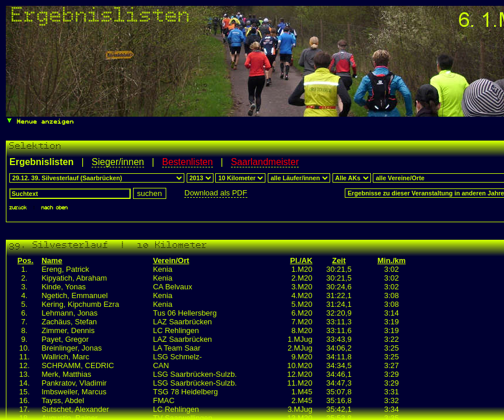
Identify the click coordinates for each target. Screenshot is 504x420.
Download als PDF (216, 193)
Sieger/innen (118, 162)
